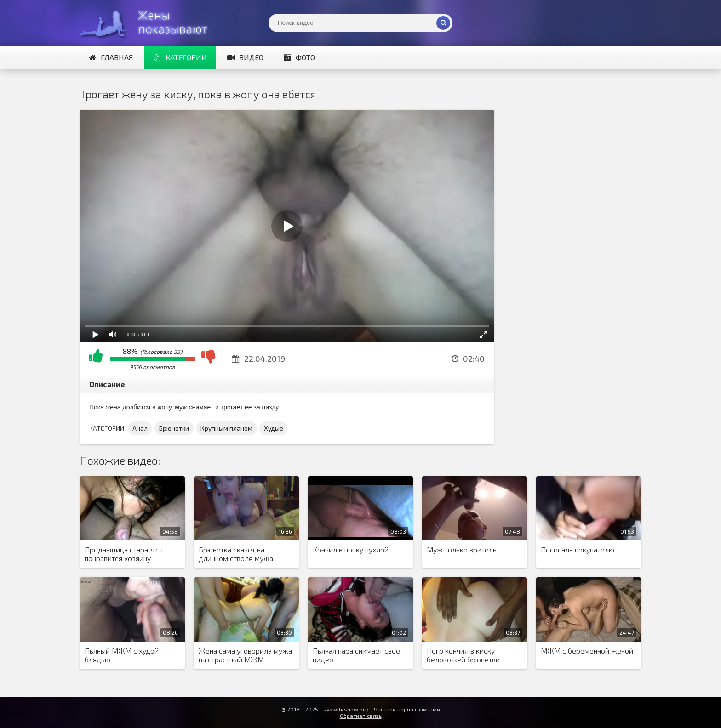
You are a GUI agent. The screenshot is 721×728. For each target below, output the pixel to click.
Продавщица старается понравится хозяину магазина (124, 554)
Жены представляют (149, 23)
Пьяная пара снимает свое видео (356, 655)
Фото (299, 57)
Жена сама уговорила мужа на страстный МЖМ (245, 655)
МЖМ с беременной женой (587, 651)
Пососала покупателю (578, 549)
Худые (274, 428)
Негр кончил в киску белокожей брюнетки (463, 655)
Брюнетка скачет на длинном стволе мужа (236, 554)
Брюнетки (174, 428)
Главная (111, 57)
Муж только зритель (462, 549)
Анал (140, 428)
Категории (180, 57)
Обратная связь (361, 716)
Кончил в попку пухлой (351, 549)
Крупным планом (226, 428)
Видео (245, 57)
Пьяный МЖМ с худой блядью (122, 655)
